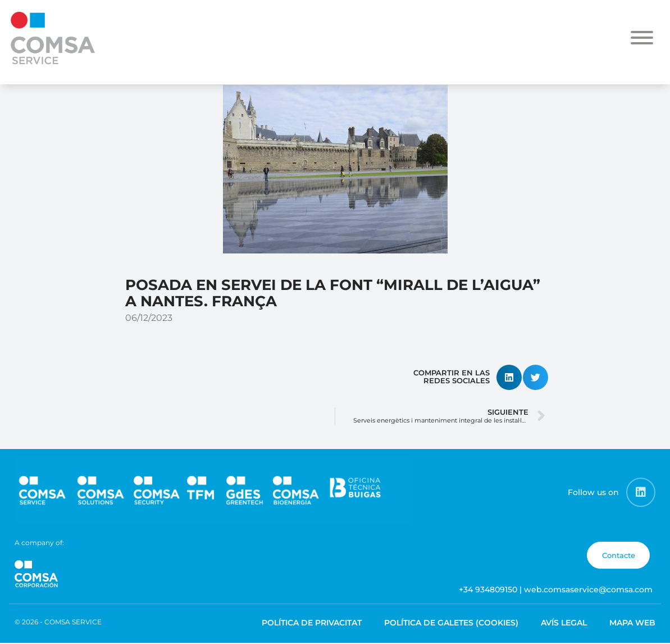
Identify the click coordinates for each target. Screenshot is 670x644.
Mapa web (632, 623)
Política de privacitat (312, 623)
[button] (509, 377)
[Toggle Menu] (642, 38)
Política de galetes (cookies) (451, 623)
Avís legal (564, 623)
